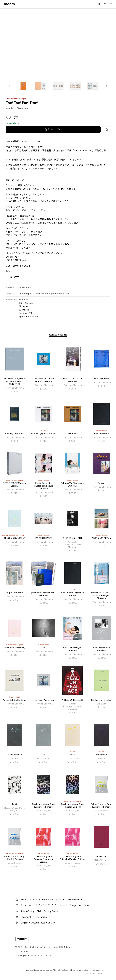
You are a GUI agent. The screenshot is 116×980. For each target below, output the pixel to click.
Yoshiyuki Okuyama (17, 108)
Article (36, 900)
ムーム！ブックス (41, 905)
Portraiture (64, 294)
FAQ (39, 911)
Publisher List (75, 900)
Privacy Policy (51, 911)
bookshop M (25, 288)
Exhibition (48, 900)
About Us (26, 900)
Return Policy (27, 911)
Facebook (27, 917)
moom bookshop (9, 4)
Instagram (43, 917)
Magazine (75, 905)
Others (87, 905)
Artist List (60, 900)
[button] (106, 86)
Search (99, 4)
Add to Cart (53, 129)
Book (23, 905)
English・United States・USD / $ (38, 923)
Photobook (61, 905)
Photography (25, 294)
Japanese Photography (46, 294)
